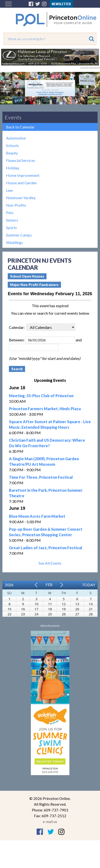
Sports (11, 227)
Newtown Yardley (21, 198)
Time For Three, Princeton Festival (41, 477)
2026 (9, 585)
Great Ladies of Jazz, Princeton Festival (46, 548)
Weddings (14, 242)
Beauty (12, 153)
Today (89, 585)
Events (13, 117)
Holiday (13, 168)
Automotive (16, 138)
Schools (12, 145)
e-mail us (50, 822)
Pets (10, 213)
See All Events (50, 563)
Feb (49, 584)
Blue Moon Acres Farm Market (37, 516)
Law (9, 190)
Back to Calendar (20, 127)
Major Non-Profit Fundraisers (34, 285)
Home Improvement (23, 175)
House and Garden (21, 183)
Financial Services (21, 160)
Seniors (12, 220)
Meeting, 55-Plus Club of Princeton (41, 396)
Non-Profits (16, 205)
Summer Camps (19, 235)
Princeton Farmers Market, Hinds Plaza (45, 409)
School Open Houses (27, 276)
